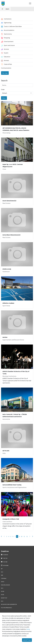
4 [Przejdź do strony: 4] (9, 536)
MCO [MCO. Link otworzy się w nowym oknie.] (2, 588)
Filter (4, 98)
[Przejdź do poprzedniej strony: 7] (4, 536)
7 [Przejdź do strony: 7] (15, 536)
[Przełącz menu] (30, 3)
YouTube (4, 562)
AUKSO (3, 582)
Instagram (5, 565)
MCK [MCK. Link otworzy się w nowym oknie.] (2, 572)
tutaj (28, 629)
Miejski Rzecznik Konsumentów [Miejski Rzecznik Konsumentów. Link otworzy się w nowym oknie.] (9, 604)
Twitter (4, 558)
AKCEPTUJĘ (27, 640)
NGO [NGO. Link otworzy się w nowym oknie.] (2, 601)
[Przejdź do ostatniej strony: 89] (32, 536)
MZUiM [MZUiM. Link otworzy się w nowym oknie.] (3, 591)
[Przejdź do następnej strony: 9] (30, 536)
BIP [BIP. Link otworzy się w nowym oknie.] (2, 569)
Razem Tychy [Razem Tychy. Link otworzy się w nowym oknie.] (4, 598)
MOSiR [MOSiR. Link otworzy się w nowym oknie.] (2, 595)
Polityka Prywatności (6, 608)
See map (5, 73)
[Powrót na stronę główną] (2, 9)
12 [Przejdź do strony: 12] (27, 536)
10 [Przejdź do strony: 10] (22, 536)
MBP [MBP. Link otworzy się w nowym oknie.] (2, 575)
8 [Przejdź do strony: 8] (17, 536)
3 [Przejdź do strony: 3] (7, 536)
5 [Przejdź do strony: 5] (11, 536)
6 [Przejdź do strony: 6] (13, 536)
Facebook (5, 555)
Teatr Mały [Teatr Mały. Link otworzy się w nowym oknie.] (4, 578)
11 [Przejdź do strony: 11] (24, 536)
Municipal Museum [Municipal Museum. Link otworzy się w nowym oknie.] (5, 585)
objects (7, 9)
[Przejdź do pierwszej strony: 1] (2, 536)
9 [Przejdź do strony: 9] (19, 536)
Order (3, 89)
